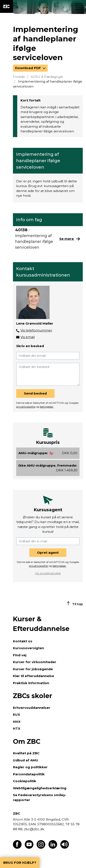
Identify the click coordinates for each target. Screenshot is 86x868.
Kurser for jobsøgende (33, 669)
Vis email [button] (28, 337)
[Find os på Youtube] (29, 848)
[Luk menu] (80, 6)
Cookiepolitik (25, 781)
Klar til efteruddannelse (34, 676)
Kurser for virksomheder (35, 662)
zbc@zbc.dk (34, 829)
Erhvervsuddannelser (32, 708)
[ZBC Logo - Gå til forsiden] (6, 6)
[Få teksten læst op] (65, 848)
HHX (17, 722)
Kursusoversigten (28, 648)
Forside (19, 77)
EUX (16, 715)
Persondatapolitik (29, 774)
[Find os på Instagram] (41, 848)
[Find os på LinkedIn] (53, 848)
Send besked (35, 393)
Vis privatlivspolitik (48, 573)
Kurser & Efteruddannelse (41, 624)
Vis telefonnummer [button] (36, 330)
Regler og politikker (30, 767)
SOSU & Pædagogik (47, 77)
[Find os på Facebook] (17, 848)
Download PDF (28, 68)
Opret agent (48, 553)
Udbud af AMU (26, 760)
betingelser (47, 407)
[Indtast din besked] (48, 374)
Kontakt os (23, 641)
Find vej (20, 655)
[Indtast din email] (48, 356)
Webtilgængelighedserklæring (40, 788)
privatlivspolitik (26, 407)
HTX (17, 728)
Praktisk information (31, 683)
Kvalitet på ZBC (26, 753)
